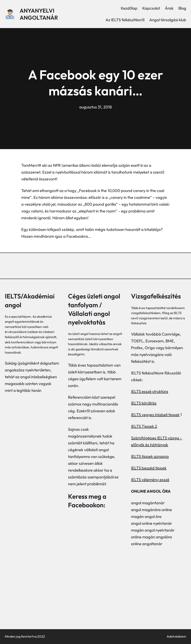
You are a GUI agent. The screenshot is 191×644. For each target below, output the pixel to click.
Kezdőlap (129, 8)
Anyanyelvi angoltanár (39, 14)
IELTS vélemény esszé (150, 480)
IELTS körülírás (144, 403)
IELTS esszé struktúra (150, 391)
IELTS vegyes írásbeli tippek (155, 415)
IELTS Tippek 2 (144, 426)
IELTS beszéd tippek (149, 468)
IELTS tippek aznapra (150, 456)
